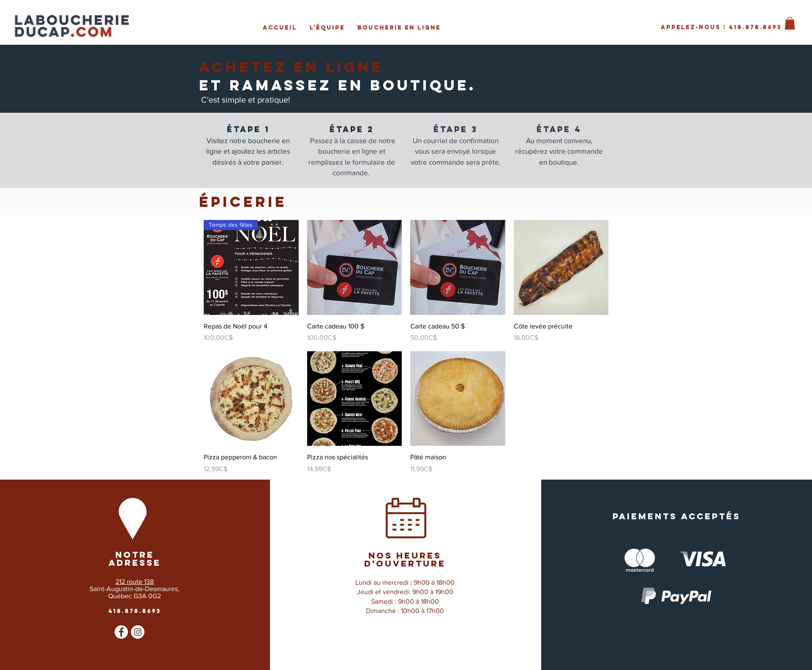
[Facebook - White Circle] (121, 632)
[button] (790, 23)
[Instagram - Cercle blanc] (138, 632)
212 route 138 (135, 582)
